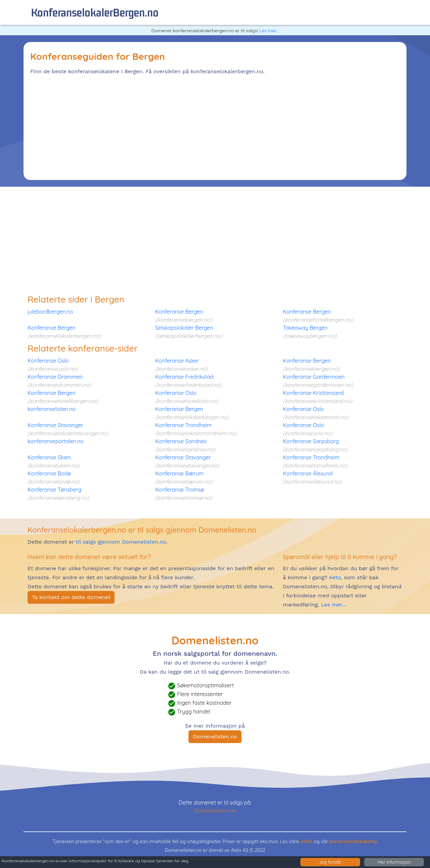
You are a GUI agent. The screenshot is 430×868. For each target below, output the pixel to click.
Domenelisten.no (215, 737)
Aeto (334, 577)
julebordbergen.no (50, 312)
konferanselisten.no (52, 409)
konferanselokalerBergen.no (95, 12)
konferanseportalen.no (56, 441)
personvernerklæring (353, 841)
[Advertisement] (215, 126)
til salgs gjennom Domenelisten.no (121, 542)
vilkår (306, 841)
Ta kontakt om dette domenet (71, 597)
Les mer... (269, 31)
